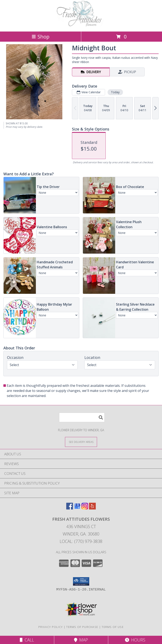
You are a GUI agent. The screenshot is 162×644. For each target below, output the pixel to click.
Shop (40, 36)
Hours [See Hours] (135, 640)
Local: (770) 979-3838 (81, 541)
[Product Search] (82, 417)
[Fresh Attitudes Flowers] (81, 25)
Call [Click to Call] (27, 640)
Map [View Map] (81, 640)
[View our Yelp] (92, 508)
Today (115, 92)
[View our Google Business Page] (77, 508)
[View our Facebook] (70, 508)
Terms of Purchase (82, 627)
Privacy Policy (51, 627)
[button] (81, 581)
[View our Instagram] (85, 508)
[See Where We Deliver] (81, 442)
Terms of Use (113, 627)
